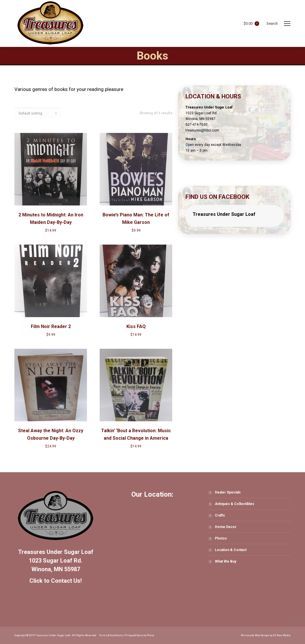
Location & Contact (231, 550)
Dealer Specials (228, 492)
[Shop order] (38, 113)
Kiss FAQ (136, 326)
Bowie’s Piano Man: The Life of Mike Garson (136, 219)
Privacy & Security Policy (140, 635)
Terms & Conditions (111, 635)
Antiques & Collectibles (235, 504)
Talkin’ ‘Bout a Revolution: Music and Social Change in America (136, 434)
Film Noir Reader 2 (51, 326)
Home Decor (226, 527)
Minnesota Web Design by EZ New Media (266, 635)
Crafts (220, 515)
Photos (221, 538)
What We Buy (226, 561)
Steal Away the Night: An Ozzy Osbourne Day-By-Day (51, 434)
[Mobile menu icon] (287, 24)
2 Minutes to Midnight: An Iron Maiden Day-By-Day (51, 219)
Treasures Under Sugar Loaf (224, 214)
